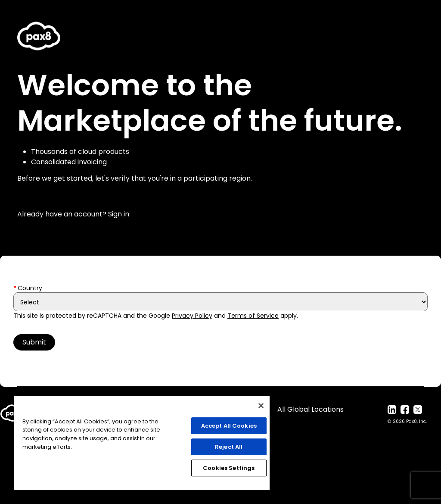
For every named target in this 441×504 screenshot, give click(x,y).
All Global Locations (311, 409)
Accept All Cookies (229, 426)
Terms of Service (253, 316)
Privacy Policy (192, 316)
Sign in (119, 214)
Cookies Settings (229, 468)
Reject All (229, 447)
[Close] (261, 406)
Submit (34, 342)
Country (30, 288)
